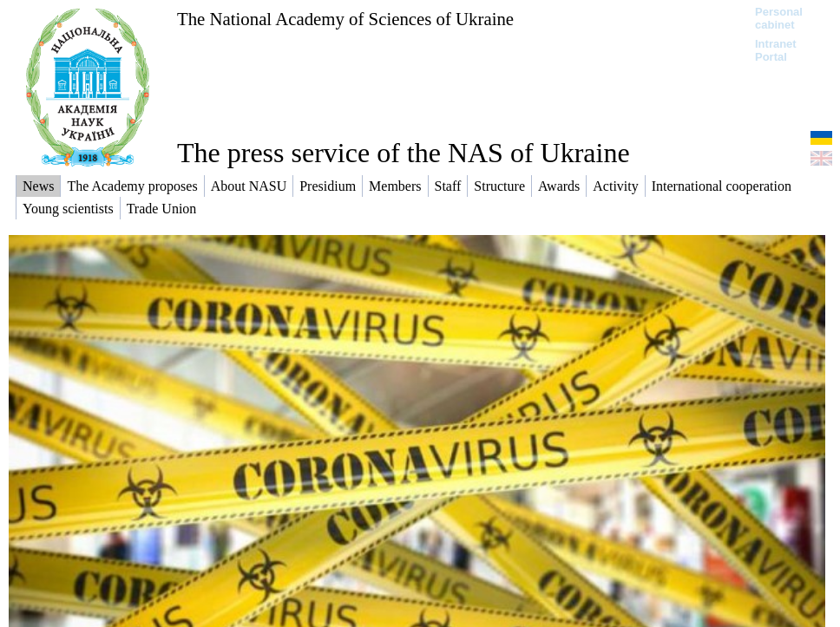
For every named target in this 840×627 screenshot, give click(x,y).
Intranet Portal (776, 50)
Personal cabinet (779, 18)
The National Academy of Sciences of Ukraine (345, 19)
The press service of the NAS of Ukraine (404, 153)
